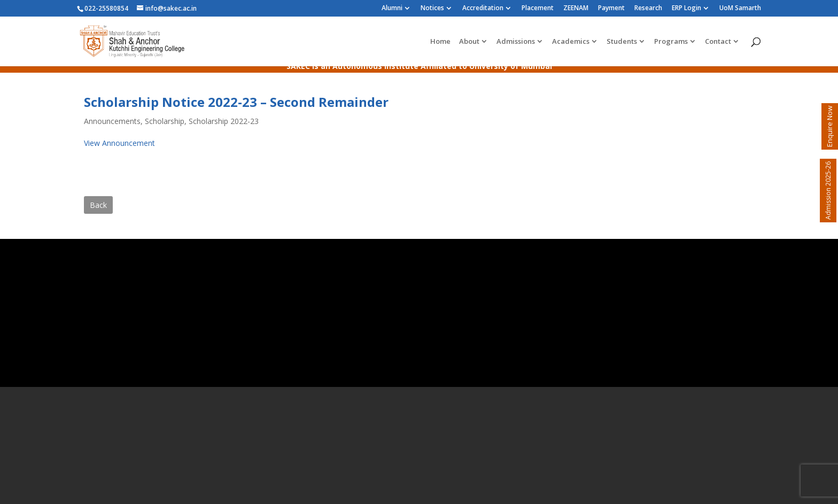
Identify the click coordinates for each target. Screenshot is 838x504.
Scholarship (165, 121)
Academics (571, 42)
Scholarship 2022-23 (224, 121)
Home (440, 42)
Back (98, 205)
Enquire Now (829, 126)
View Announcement (119, 143)
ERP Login (686, 9)
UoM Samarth (740, 9)
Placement (538, 9)
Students (622, 42)
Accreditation (483, 9)
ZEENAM (576, 9)
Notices (432, 9)
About (469, 42)
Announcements (112, 121)
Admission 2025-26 (828, 191)
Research (648, 9)
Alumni (392, 9)
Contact (718, 42)
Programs (671, 42)
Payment (611, 9)
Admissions (516, 42)
